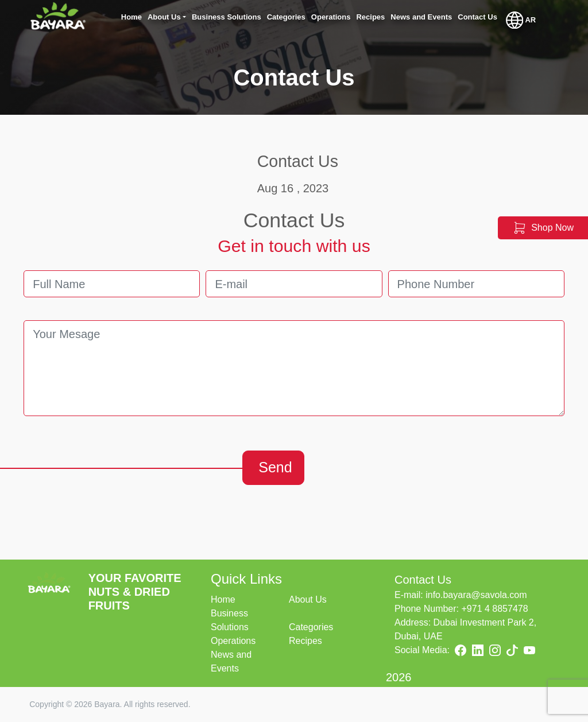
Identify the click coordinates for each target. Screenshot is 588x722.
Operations (233, 641)
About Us (308, 599)
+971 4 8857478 (494, 609)
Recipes (305, 641)
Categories (311, 627)
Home (223, 599)
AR (521, 20)
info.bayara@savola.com (476, 595)
